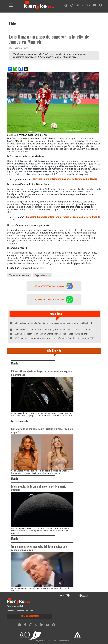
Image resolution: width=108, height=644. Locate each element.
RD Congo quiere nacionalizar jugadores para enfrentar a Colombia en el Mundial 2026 (54, 338)
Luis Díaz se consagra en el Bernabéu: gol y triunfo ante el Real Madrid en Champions (54, 330)
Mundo (15, 364)
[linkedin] (88, 6)
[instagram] (77, 6)
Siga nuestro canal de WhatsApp (54, 299)
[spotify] (66, 6)
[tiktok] (72, 6)
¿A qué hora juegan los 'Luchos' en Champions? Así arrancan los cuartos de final (51, 334)
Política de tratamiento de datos (20, 611)
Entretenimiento (20, 421)
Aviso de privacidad (15, 606)
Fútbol (13, 24)
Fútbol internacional (19, 275)
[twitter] (83, 6)
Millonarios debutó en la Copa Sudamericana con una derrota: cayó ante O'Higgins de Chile (54, 324)
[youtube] (94, 6)
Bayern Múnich (42, 275)
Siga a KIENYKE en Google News (54, 286)
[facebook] (100, 6)
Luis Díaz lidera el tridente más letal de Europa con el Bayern (65, 179)
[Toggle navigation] (11, 5)
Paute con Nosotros (30, 616)
